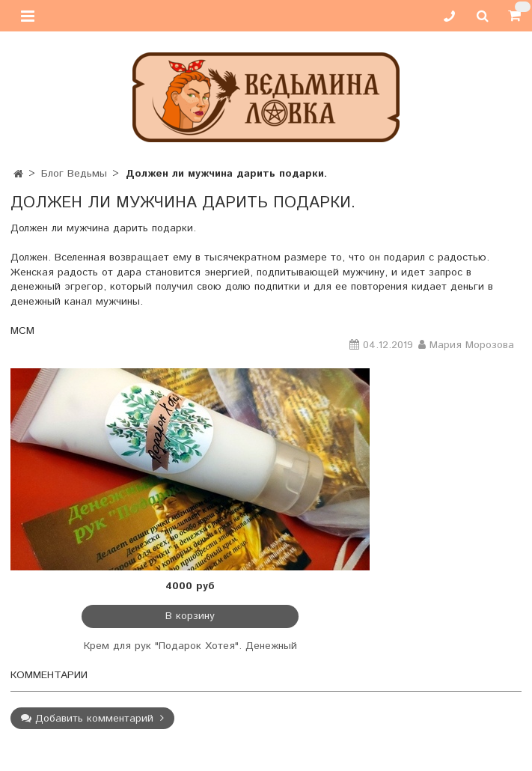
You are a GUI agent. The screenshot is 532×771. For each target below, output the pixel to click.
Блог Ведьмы (74, 174)
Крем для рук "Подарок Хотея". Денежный (190, 646)
